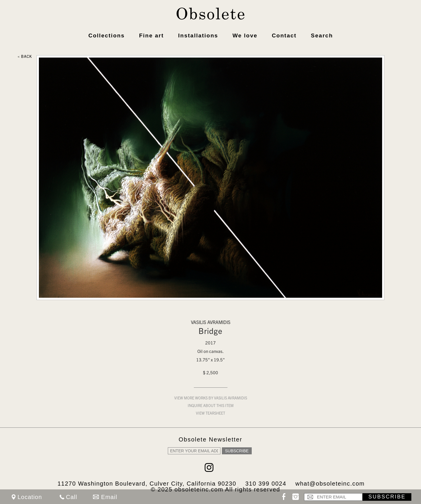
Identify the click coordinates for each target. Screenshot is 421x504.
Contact (284, 35)
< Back (25, 57)
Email (109, 497)
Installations (198, 35)
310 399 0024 (266, 484)
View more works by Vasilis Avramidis (211, 399)
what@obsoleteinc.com (330, 484)
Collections (106, 35)
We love (245, 35)
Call (72, 497)
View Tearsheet (210, 414)
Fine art (152, 35)
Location (30, 497)
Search (322, 35)
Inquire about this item (211, 406)
